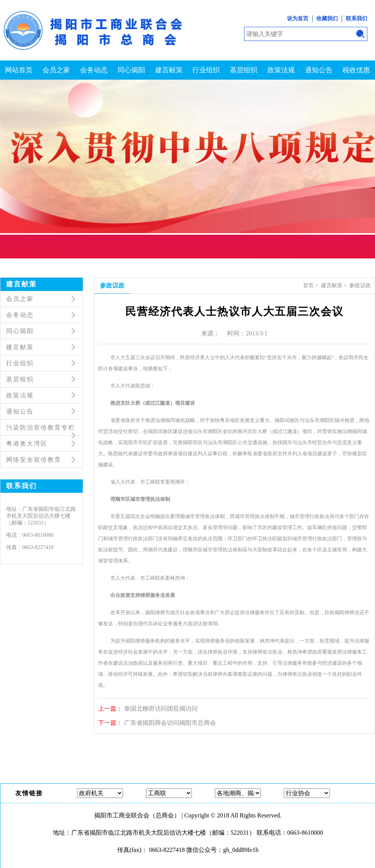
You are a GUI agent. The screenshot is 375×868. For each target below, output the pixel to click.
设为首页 (298, 19)
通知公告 (319, 70)
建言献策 (169, 70)
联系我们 (357, 19)
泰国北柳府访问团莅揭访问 (161, 709)
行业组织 (206, 70)
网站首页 (19, 70)
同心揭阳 (131, 70)
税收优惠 (356, 70)
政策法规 (281, 70)
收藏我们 (327, 19)
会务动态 (94, 70)
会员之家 (56, 70)
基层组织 (244, 70)
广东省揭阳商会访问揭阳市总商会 (170, 723)
